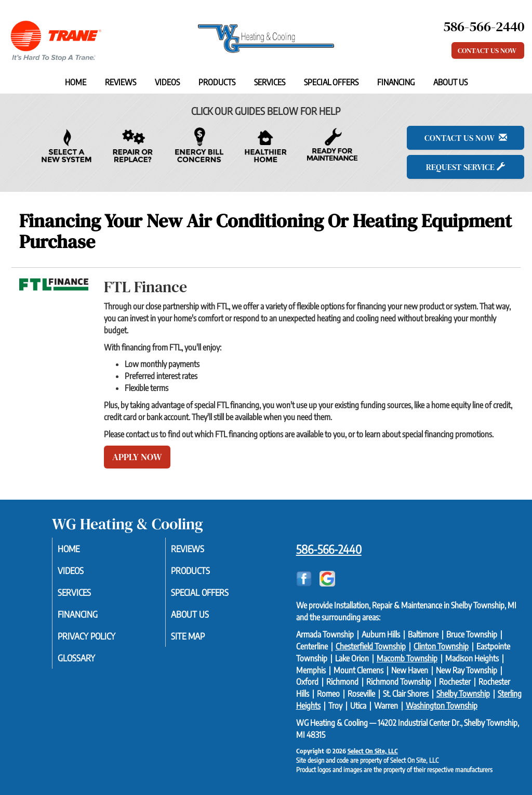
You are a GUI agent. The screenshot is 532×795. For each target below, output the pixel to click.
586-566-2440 (329, 549)
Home (76, 82)
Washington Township (442, 706)
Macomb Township (407, 658)
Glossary (89, 663)
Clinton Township (441, 646)
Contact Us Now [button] (488, 50)
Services (270, 82)
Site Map (201, 641)
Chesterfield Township (371, 646)
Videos (167, 82)
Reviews (121, 82)
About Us (450, 82)
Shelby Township (463, 694)
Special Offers (331, 82)
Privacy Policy (101, 641)
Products (217, 82)
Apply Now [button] (137, 457)
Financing (396, 82)
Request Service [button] (465, 167)
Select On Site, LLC (373, 751)
